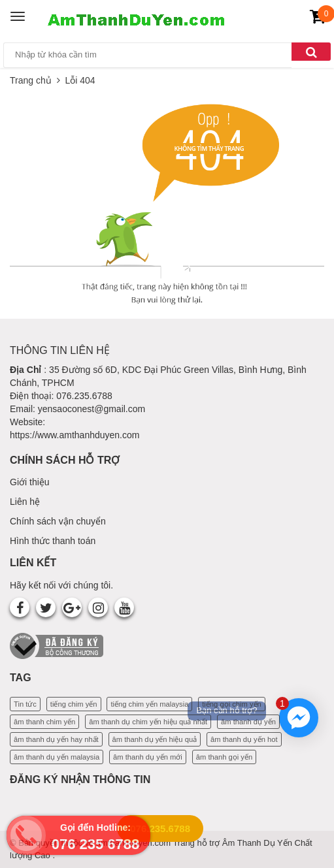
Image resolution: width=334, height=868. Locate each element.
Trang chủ (31, 80)
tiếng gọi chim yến (232, 704)
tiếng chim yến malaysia (149, 704)
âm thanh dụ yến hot (244, 739)
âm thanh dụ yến (248, 722)
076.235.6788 (160, 828)
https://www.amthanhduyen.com (75, 435)
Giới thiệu (30, 482)
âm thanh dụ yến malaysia (57, 757)
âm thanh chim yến (44, 722)
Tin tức (25, 704)
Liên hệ (25, 502)
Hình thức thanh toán (53, 541)
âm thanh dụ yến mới (148, 757)
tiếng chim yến (74, 704)
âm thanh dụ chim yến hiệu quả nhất (148, 722)
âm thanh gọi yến (224, 757)
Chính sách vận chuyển (58, 521)
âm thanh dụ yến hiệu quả (155, 739)
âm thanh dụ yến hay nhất (56, 739)
